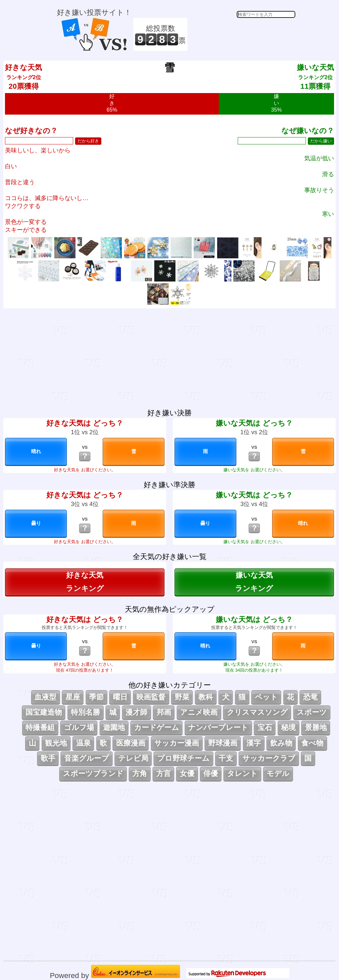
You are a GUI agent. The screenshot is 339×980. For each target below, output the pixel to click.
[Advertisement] (242, 34)
